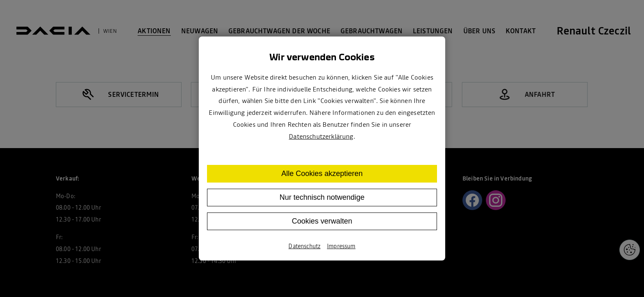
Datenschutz (304, 246)
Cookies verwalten (322, 221)
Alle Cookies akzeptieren (322, 174)
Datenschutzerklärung (321, 136)
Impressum (341, 246)
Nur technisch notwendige (322, 197)
